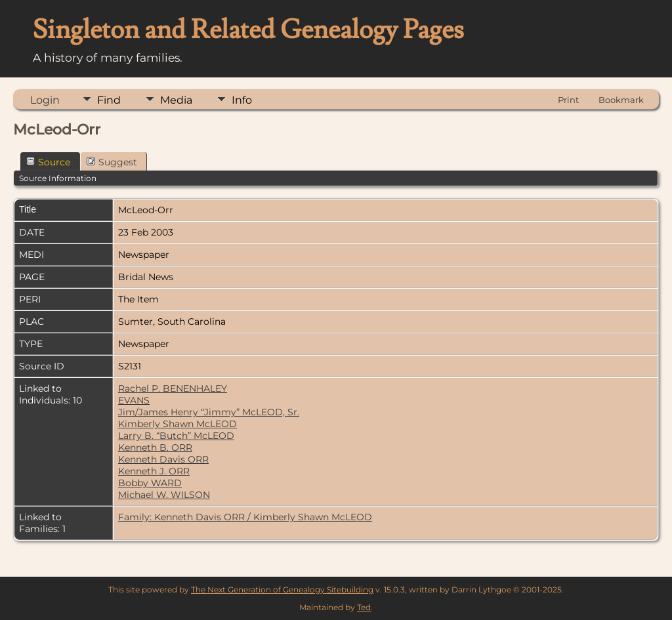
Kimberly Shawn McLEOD (178, 424)
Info (242, 100)
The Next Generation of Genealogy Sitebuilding (282, 589)
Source (48, 162)
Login (45, 100)
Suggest (112, 162)
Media (176, 100)
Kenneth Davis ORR (163, 459)
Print (568, 100)
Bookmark (621, 100)
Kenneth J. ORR (154, 471)
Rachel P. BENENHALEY (173, 388)
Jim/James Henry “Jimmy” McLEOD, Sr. (209, 412)
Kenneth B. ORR (155, 447)
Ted (364, 607)
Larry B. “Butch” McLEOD (176, 436)
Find (109, 100)
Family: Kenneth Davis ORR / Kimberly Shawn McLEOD (245, 517)
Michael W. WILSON (164, 495)
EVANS (134, 400)
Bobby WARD (150, 483)
